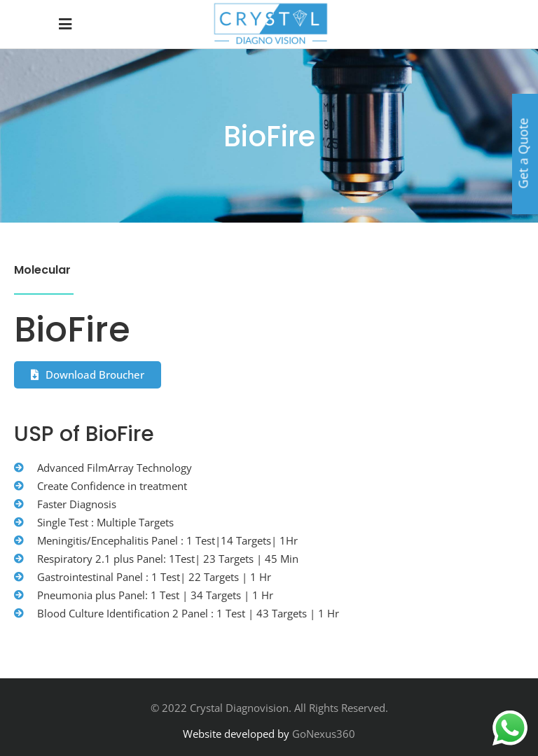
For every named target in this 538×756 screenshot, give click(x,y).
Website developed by (236, 734)
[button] (88, 375)
